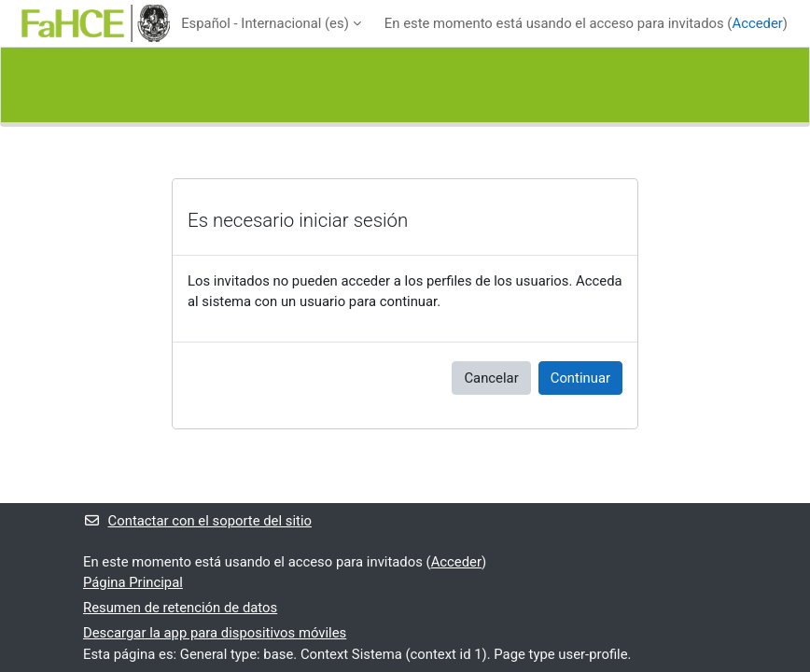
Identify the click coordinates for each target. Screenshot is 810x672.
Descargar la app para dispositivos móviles (215, 633)
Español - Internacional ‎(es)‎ (265, 23)
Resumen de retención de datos (180, 608)
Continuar (580, 378)
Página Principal (133, 582)
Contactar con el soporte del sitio (197, 521)
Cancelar (491, 378)
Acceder (757, 23)
